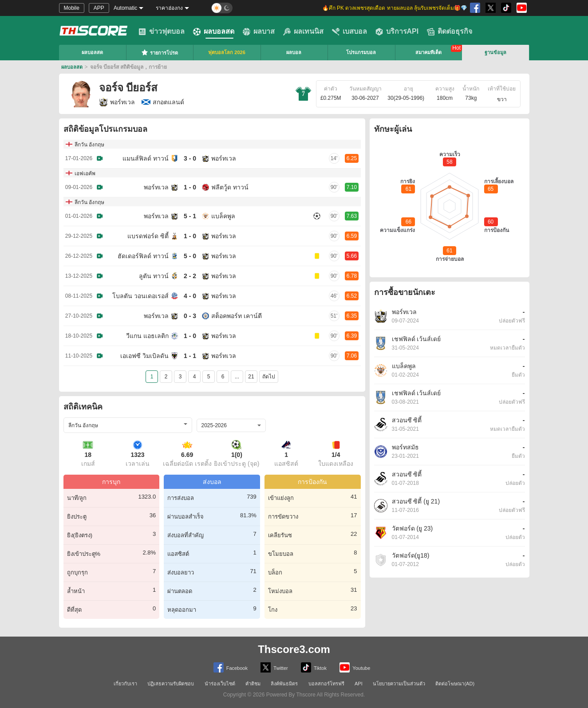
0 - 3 (190, 316)
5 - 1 (190, 216)
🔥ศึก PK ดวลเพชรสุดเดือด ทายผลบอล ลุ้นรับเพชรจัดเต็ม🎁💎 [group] (394, 8)
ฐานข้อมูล (495, 52)
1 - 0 (190, 187)
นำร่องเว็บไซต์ (220, 684)
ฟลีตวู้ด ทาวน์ (230, 187)
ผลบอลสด (214, 31)
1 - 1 (190, 356)
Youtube (355, 667)
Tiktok (314, 667)
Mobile (72, 8)
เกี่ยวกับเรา (125, 684)
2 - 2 (190, 276)
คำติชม (253, 684)
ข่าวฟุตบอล (162, 31)
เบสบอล (349, 31)
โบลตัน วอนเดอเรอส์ (140, 296)
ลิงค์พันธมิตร (284, 684)
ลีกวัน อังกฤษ (89, 145)
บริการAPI (397, 31)
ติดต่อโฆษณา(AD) (455, 684)
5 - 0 (190, 256)
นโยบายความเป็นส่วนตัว (399, 684)
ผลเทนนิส (303, 31)
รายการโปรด (160, 52)
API (359, 684)
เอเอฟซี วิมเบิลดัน (144, 356)
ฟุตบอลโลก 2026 (227, 52)
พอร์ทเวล (117, 102)
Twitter (274, 667)
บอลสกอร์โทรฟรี (326, 684)
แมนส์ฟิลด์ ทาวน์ (146, 158)
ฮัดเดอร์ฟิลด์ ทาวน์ (143, 256)
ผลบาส (259, 31)
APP (99, 8)
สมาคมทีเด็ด (428, 52)
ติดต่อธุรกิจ (450, 31)
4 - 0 (190, 296)
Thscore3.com (294, 649)
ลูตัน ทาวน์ (154, 276)
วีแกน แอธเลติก (147, 336)
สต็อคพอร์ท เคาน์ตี (237, 316)
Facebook (231, 667)
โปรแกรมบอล (361, 52)
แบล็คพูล (223, 216)
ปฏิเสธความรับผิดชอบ (171, 684)
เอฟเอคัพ (85, 173)
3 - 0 (190, 158)
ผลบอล (294, 52)
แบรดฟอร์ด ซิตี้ (148, 236)
